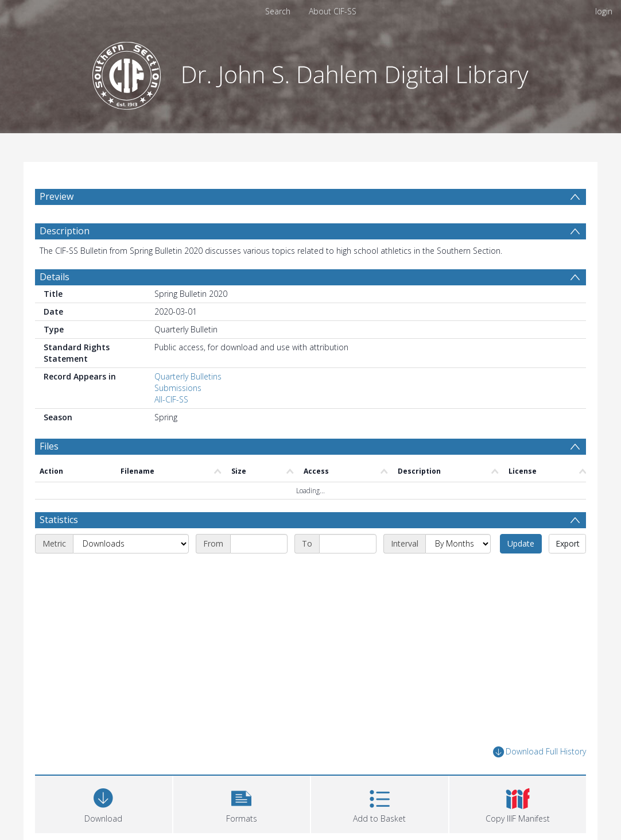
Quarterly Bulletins (188, 376)
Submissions (178, 388)
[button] (242, 803)
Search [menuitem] (278, 11)
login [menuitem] (604, 11)
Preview (57, 196)
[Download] (104, 803)
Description (65, 231)
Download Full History (540, 752)
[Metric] (131, 544)
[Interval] (458, 544)
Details (55, 277)
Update (521, 543)
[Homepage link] (310, 73)
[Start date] (259, 544)
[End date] (348, 544)
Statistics (59, 520)
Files (49, 446)
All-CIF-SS (171, 399)
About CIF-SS (333, 11)
